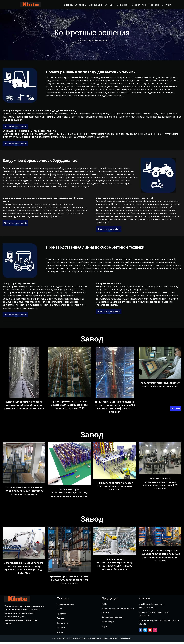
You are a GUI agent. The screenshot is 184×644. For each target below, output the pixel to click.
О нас (60, 611)
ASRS (104, 606)
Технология (139, 5)
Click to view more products (15, 126)
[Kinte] (30, 5)
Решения (61, 621)
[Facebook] (140, 632)
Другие (105, 629)
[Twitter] (145, 632)
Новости (154, 5)
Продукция (96, 5)
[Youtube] (150, 632)
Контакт (167, 5)
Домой (80, 41)
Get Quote (176, 408)
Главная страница (75, 5)
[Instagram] (155, 632)
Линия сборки (108, 624)
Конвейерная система (112, 619)
